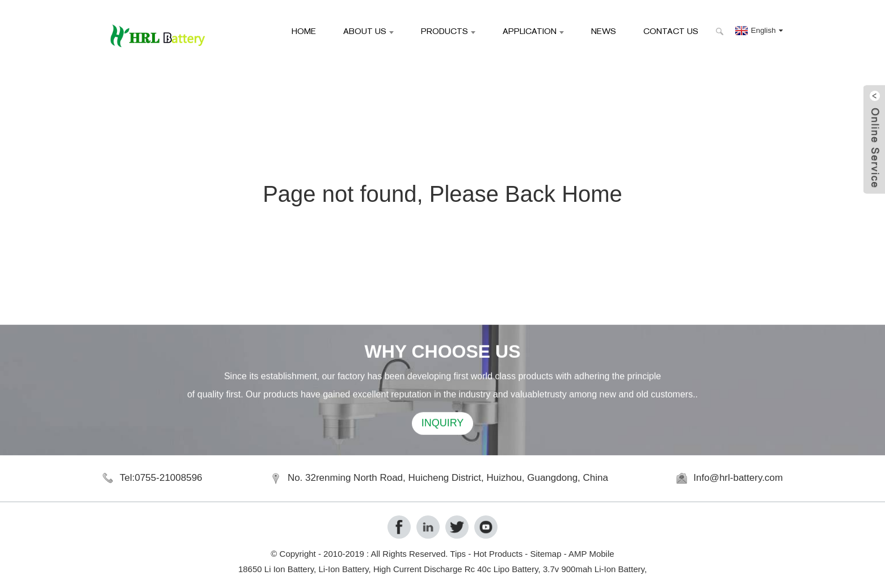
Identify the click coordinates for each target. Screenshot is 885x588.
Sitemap (545, 554)
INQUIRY (443, 425)
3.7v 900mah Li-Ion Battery (594, 569)
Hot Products (498, 554)
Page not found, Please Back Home (442, 194)
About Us (368, 31)
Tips (458, 554)
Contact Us (671, 31)
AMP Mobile (591, 554)
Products (448, 31)
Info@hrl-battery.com (738, 478)
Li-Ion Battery (343, 569)
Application (533, 31)
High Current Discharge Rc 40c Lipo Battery (456, 569)
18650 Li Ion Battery (276, 569)
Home (304, 31)
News (604, 31)
